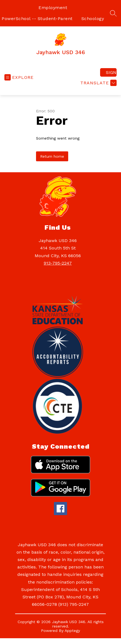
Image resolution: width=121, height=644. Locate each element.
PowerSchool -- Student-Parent (37, 19)
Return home (52, 156)
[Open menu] (19, 77)
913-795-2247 (58, 263)
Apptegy (72, 631)
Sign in (111, 72)
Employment (53, 8)
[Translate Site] (98, 83)
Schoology (93, 19)
